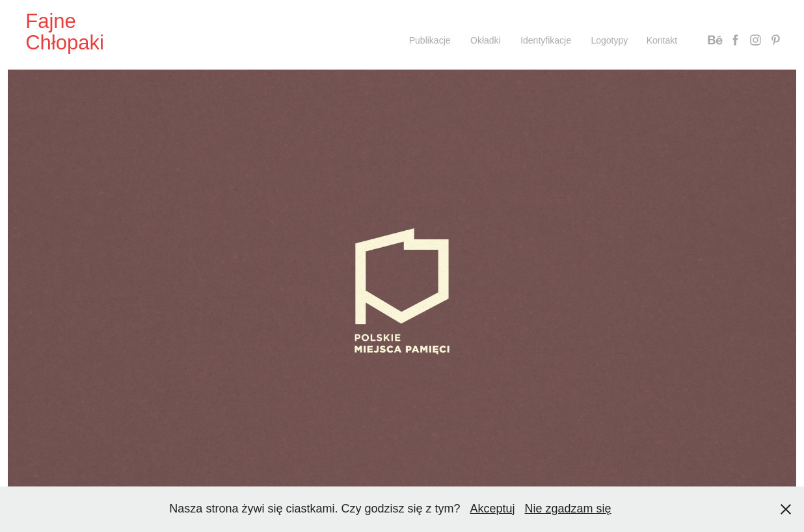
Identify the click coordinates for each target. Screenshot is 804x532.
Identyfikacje (546, 40)
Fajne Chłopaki (65, 32)
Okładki (486, 40)
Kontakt (662, 40)
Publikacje (430, 40)
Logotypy (609, 40)
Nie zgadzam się (568, 509)
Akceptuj (493, 509)
